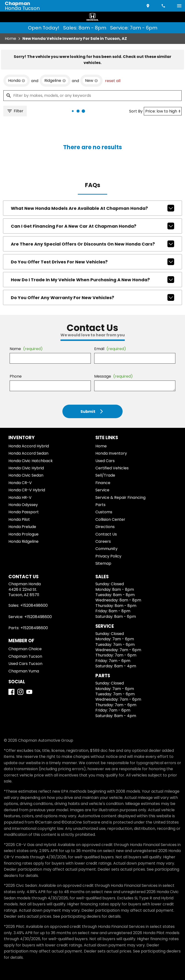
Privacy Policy (108, 556)
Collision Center (110, 519)
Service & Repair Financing (120, 497)
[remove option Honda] (17, 81)
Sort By (136, 111)
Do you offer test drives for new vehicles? (93, 262)
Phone (16, 376)
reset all (113, 81)
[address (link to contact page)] (148, 6)
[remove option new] (91, 81)
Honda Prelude (22, 527)
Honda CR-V (20, 483)
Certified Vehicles (112, 468)
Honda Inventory (111, 453)
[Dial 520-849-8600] (164, 6)
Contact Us (106, 534)
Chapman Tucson (25, 656)
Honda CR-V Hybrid (27, 490)
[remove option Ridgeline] (55, 81)
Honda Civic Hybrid (26, 468)
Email (110, 349)
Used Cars (105, 461)
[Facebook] (11, 692)
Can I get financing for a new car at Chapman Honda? (93, 226)
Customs (104, 512)
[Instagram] (20, 692)
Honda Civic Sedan (26, 475)
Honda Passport (24, 512)
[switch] (179, 6)
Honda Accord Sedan (28, 453)
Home (10, 39)
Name (26, 349)
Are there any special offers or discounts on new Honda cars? (93, 244)
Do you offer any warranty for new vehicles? (93, 297)
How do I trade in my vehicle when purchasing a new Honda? (93, 280)
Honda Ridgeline (23, 541)
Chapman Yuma (24, 671)
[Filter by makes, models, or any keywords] (92, 96)
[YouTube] (29, 692)
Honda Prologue (23, 534)
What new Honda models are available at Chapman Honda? (93, 208)
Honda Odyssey (23, 505)
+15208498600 (34, 605)
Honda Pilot (19, 519)
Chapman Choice (25, 649)
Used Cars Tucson (25, 664)
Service (102, 490)
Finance (103, 483)
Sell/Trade (105, 475)
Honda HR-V (20, 497)
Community (106, 549)
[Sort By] (163, 111)
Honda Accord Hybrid (29, 446)
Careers (103, 541)
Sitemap (103, 563)
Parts (100, 505)
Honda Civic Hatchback (31, 461)
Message (113, 376)
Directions (105, 527)
